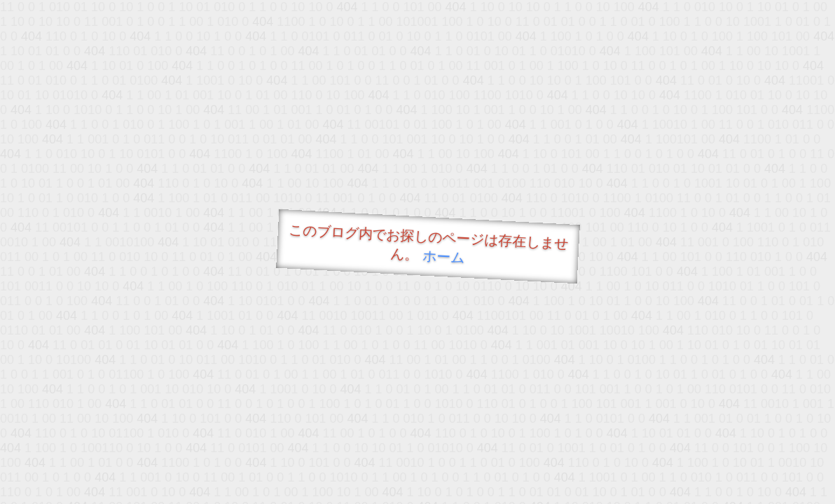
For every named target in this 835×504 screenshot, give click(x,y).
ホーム (444, 257)
